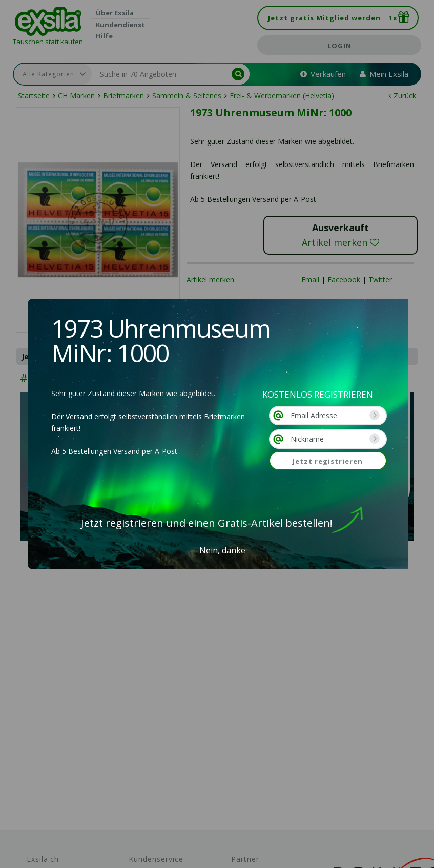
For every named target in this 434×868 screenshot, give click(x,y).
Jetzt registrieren (328, 461)
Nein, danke (222, 550)
